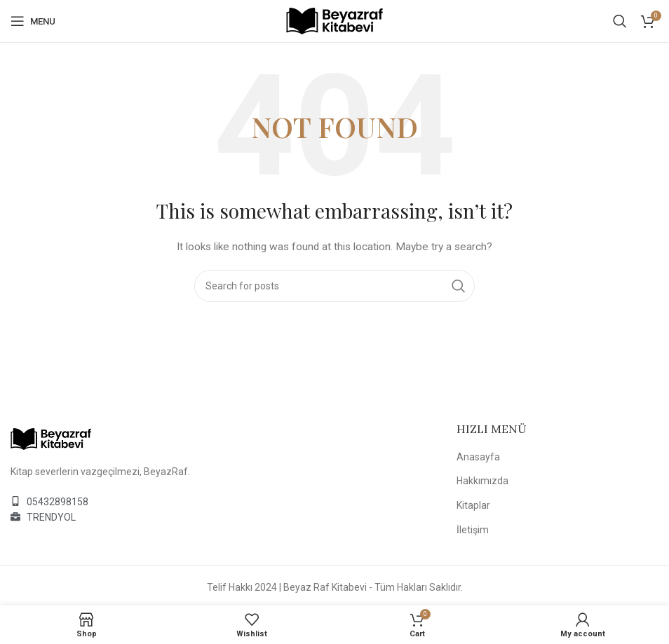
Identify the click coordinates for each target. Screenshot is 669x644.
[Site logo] (334, 20)
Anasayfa (478, 457)
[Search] (620, 21)
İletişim (473, 530)
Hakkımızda (482, 481)
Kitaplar (473, 505)
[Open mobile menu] (33, 21)
